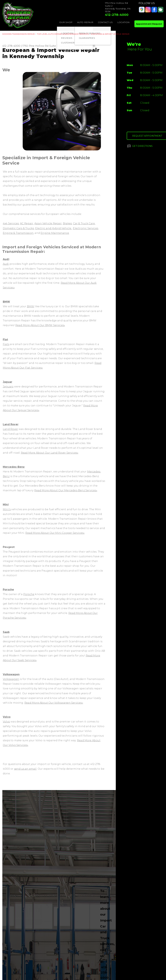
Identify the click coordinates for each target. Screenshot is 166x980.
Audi (6, 259)
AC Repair (27, 223)
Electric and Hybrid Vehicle (54, 228)
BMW (6, 302)
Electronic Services (86, 228)
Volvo (7, 717)
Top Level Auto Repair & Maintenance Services (63, 34)
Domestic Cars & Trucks (18, 228)
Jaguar (8, 382)
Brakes (67, 223)
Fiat (5, 340)
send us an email (25, 769)
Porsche (8, 590)
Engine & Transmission (18, 233)
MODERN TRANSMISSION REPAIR (19, 34)
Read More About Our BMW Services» (40, 325)
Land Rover (11, 424)
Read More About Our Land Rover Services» (50, 453)
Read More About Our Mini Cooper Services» (55, 533)
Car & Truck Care (84, 223)
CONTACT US (105, 22)
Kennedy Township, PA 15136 (77, 46)
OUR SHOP (66, 22)
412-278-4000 (117, 15)
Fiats (6, 344)
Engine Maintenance (55, 233)
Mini (6, 505)
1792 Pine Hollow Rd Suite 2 (40, 46)
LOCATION (124, 22)
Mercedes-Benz (14, 467)
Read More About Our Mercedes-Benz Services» (66, 490)
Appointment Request (149, 24)
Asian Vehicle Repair (48, 223)
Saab (6, 632)
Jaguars (8, 387)
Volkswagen (11, 674)
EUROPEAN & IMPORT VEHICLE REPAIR (110, 34)
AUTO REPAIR (85, 22)
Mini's (7, 509)
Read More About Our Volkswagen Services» (54, 703)
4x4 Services (11, 223)
